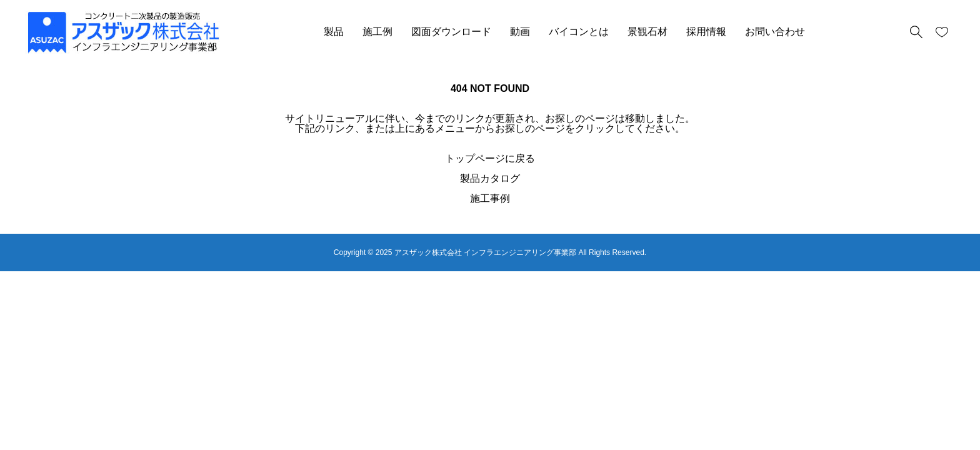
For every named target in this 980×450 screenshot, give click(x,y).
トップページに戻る (490, 158)
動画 (520, 32)
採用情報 (706, 32)
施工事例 (490, 198)
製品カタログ (490, 178)
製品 (334, 32)
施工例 (377, 32)
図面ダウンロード (451, 32)
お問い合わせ (775, 32)
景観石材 (647, 32)
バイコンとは (579, 32)
